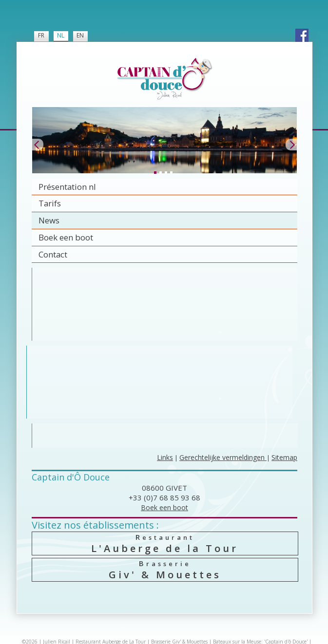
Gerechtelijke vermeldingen (223, 457)
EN (80, 35)
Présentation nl (67, 187)
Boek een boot (66, 237)
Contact (53, 254)
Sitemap (284, 457)
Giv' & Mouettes (165, 570)
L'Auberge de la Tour (165, 543)
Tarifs (50, 203)
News (49, 220)
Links (165, 457)
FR (41, 35)
